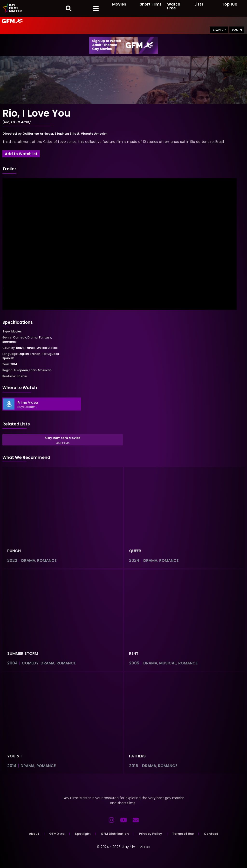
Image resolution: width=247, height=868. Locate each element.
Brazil (20, 348)
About (34, 834)
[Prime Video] (9, 404)
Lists (199, 4)
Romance (10, 342)
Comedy (20, 337)
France (31, 348)
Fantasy (45, 337)
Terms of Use (183, 834)
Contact (211, 834)
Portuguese (50, 354)
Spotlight (83, 834)
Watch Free (174, 6)
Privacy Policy (151, 834)
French (35, 354)
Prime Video (28, 403)
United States (47, 348)
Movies (119, 4)
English (24, 354)
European (21, 370)
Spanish (8, 358)
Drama (33, 337)
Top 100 (230, 4)
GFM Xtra (57, 834)
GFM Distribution (115, 834)
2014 (14, 364)
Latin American (41, 370)
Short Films (151, 4)
